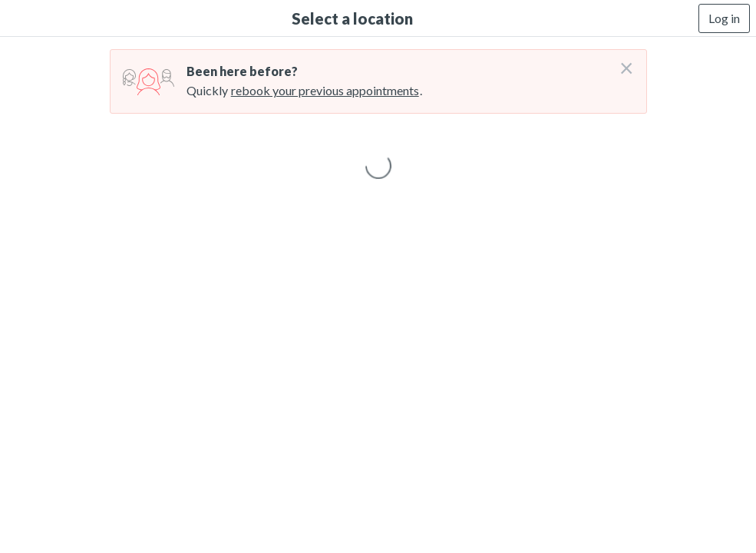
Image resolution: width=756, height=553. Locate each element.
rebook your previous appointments (325, 90)
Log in (724, 18)
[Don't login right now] (622, 62)
